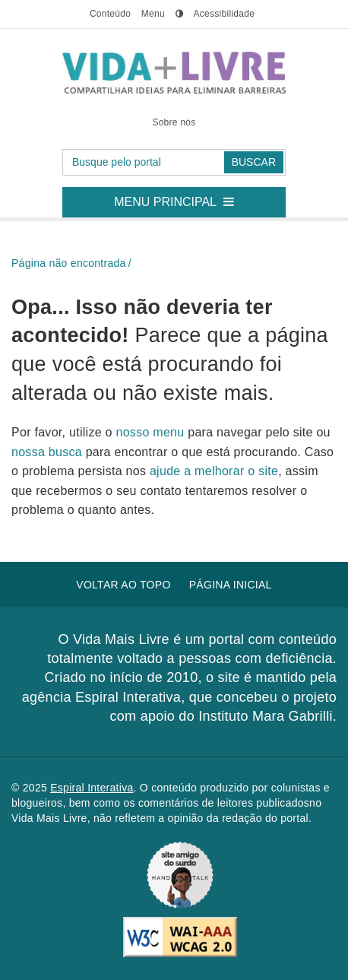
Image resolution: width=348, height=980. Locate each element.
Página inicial (231, 585)
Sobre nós (174, 122)
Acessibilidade (224, 14)
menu (153, 14)
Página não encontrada (69, 263)
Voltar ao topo (123, 585)
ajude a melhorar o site (214, 471)
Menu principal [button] (180, 198)
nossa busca (49, 452)
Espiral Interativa (92, 788)
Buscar (254, 162)
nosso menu (152, 432)
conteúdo (110, 14)
